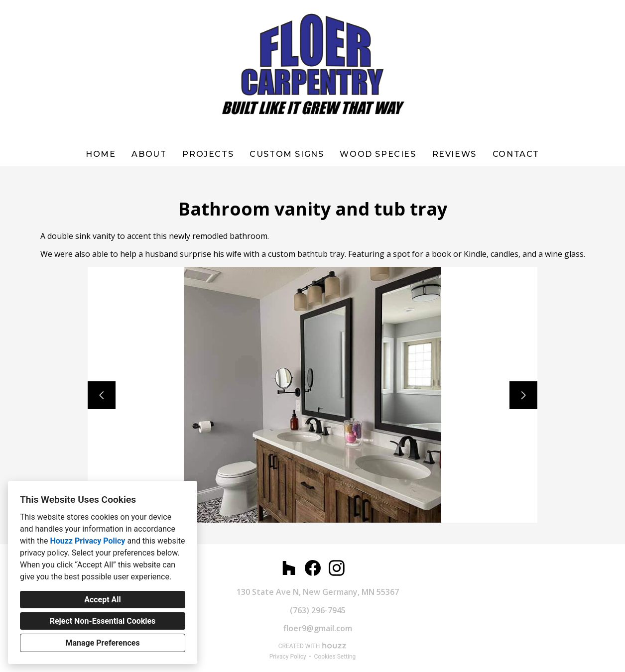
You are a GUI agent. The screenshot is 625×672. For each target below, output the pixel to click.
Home (101, 154)
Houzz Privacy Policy (87, 541)
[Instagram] (337, 568)
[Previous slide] (102, 395)
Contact (516, 154)
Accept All (103, 600)
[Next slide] (523, 395)
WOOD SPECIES (378, 154)
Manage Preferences (102, 643)
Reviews (454, 154)
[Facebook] (313, 568)
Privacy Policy (288, 657)
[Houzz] (289, 568)
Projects (208, 154)
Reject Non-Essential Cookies (103, 621)
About (149, 154)
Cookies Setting (335, 657)
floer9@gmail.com (318, 628)
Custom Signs (287, 154)
